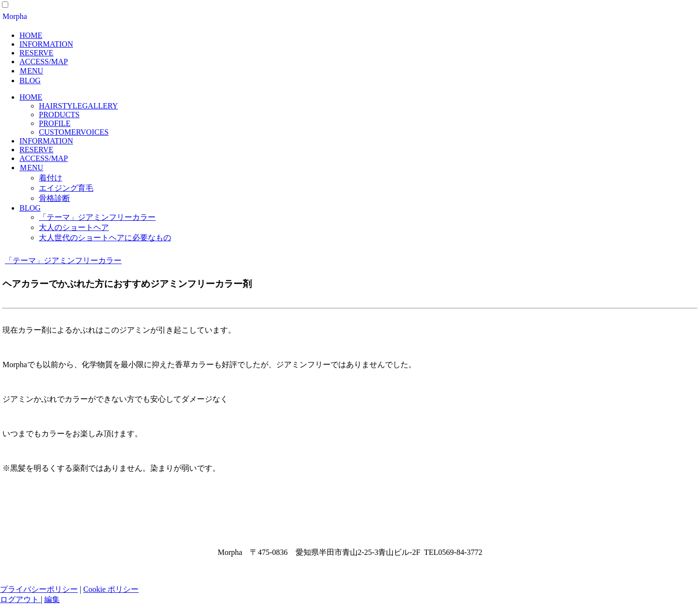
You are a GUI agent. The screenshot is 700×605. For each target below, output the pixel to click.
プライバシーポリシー (39, 589)
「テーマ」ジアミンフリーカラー (97, 217)
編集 (52, 599)
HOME (31, 35)
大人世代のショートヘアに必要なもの (105, 238)
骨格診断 (54, 198)
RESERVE (36, 53)
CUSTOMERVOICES (74, 132)
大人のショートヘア (74, 227)
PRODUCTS (59, 115)
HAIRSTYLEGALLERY (79, 106)
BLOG (30, 80)
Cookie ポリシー (111, 589)
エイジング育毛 (66, 188)
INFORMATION (46, 44)
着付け (51, 178)
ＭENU (31, 71)
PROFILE (55, 123)
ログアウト (20, 599)
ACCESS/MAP (44, 62)
